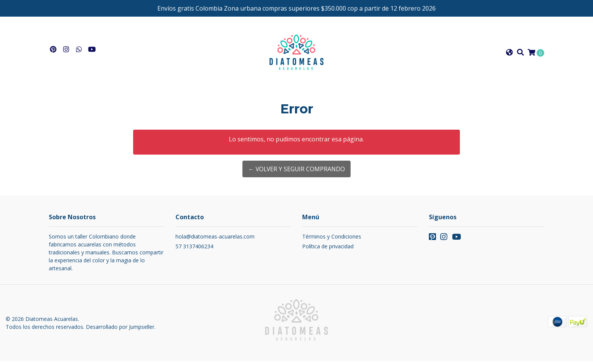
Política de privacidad (328, 249)
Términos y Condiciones (332, 239)
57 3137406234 (194, 249)
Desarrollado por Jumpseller (120, 330)
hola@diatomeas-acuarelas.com (215, 239)
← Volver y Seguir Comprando (296, 172)
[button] (509, 54)
